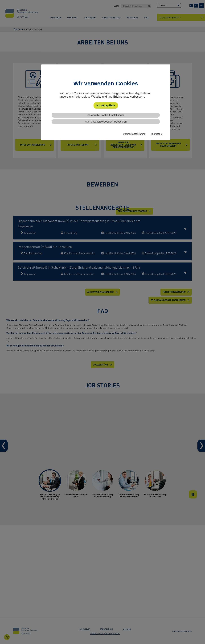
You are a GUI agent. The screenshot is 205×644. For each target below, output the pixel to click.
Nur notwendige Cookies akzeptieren (106, 122)
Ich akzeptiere (106, 105)
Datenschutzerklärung (134, 134)
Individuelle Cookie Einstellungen (106, 115)
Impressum (157, 134)
